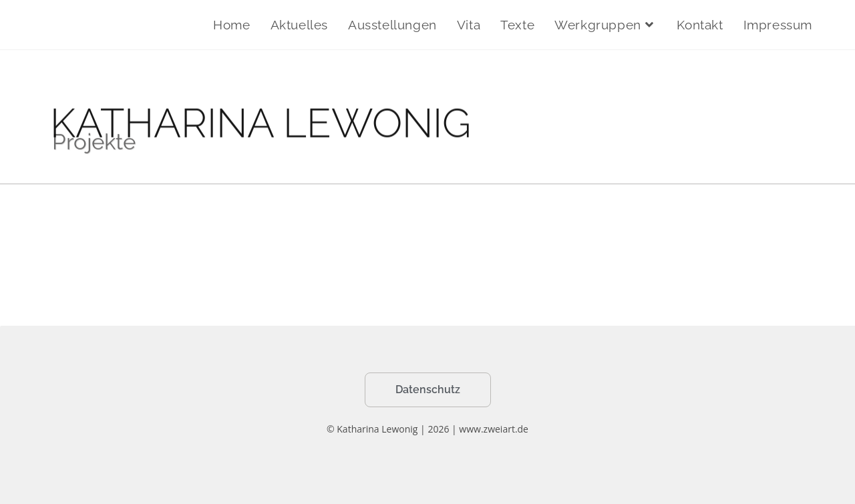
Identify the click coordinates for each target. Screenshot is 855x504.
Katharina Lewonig (111, 24)
